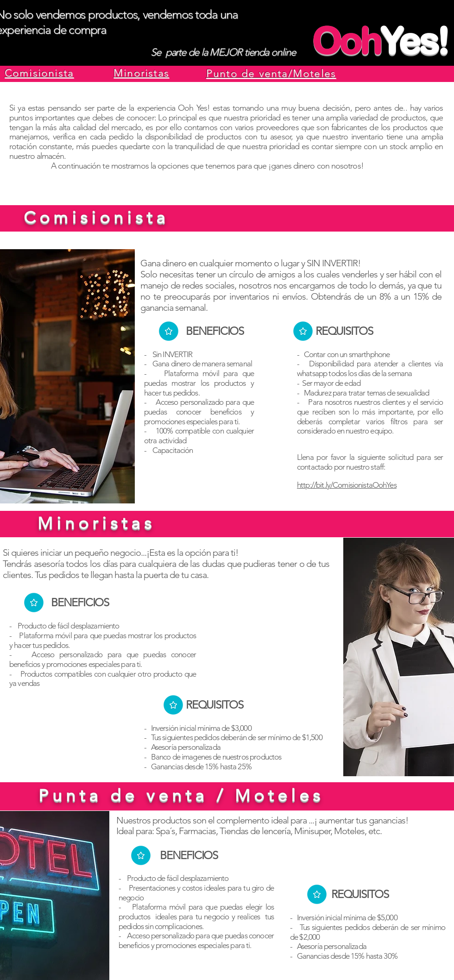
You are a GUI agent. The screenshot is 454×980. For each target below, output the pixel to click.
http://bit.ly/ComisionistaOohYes (347, 485)
